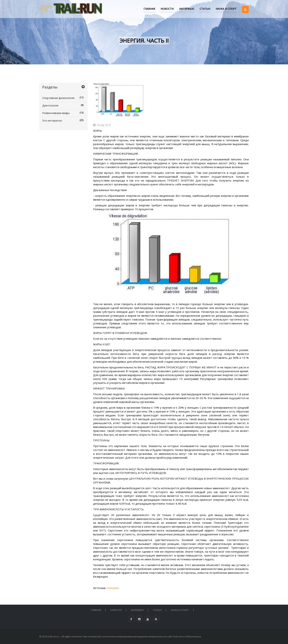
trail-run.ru (54, 636)
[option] (119, 100)
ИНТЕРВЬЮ (187, 9)
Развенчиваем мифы (63, 113)
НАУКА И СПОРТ (226, 9)
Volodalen (113, 588)
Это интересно (63, 120)
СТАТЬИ (205, 9)
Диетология (63, 105)
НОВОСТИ (167, 9)
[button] (245, 6)
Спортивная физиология (63, 98)
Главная (149, 9)
